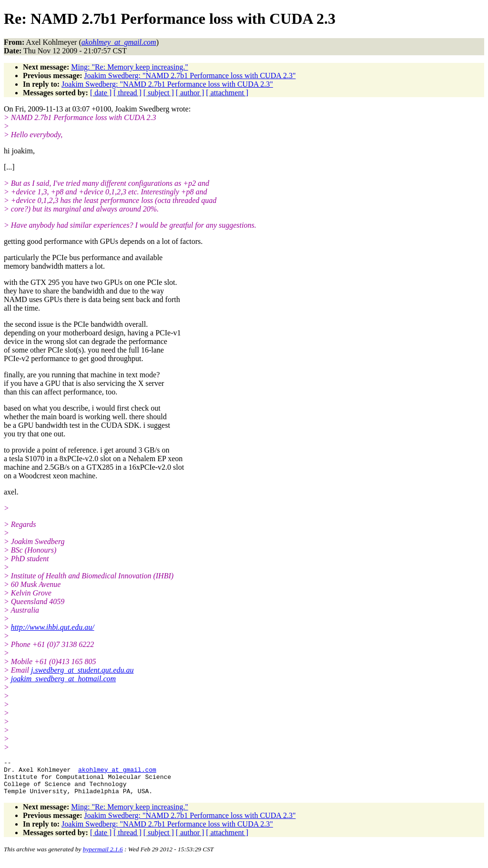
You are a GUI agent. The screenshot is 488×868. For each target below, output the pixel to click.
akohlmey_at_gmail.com (117, 772)
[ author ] (190, 93)
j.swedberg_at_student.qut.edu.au (82, 670)
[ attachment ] (227, 93)
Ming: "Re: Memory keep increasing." (129, 67)
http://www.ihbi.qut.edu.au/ (53, 627)
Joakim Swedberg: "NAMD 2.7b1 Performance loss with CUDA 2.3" (190, 76)
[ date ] (101, 93)
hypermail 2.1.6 (103, 856)
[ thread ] (127, 93)
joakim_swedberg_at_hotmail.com (63, 679)
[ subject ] (159, 93)
